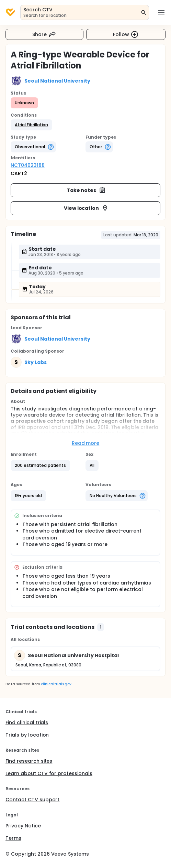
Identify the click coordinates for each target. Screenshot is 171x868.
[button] (31, 125)
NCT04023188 (28, 165)
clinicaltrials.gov (56, 684)
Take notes (86, 190)
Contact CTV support (32, 800)
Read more (86, 443)
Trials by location (27, 735)
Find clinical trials (27, 722)
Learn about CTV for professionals (49, 773)
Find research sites (29, 761)
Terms (13, 838)
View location (86, 208)
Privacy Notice (23, 826)
